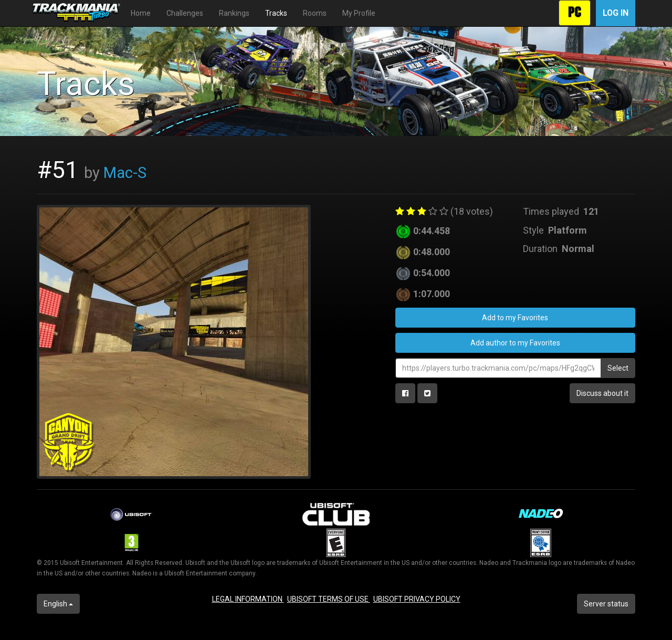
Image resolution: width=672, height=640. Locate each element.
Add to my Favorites (515, 318)
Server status (606, 604)
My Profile (359, 13)
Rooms (315, 13)
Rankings (234, 13)
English (58, 604)
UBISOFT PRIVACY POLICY (417, 599)
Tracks (276, 13)
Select (618, 368)
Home (141, 13)
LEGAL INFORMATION (248, 599)
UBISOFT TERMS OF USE (329, 599)
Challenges (185, 13)
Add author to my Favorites (515, 343)
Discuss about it (602, 393)
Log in (616, 13)
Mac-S (125, 173)
